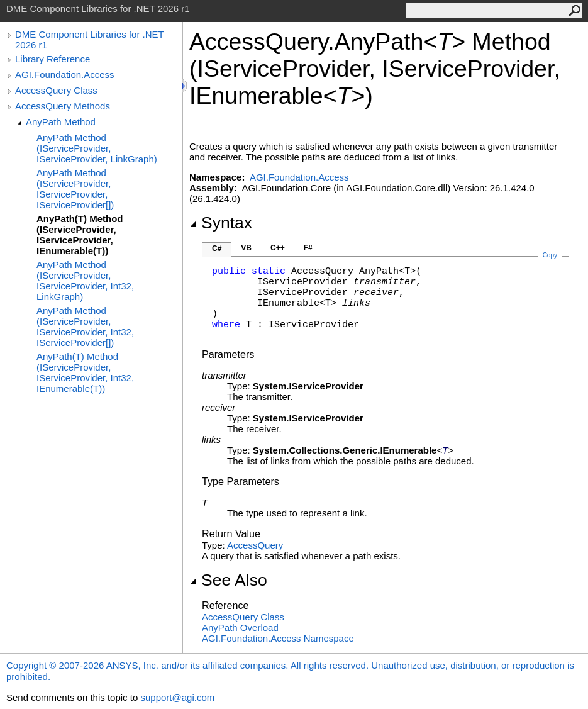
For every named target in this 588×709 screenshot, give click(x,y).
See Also (228, 580)
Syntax (221, 223)
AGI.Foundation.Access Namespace (278, 638)
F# (308, 248)
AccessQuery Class (56, 90)
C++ (278, 248)
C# (217, 248)
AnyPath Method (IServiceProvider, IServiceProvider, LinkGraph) (97, 148)
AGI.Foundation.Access (65, 75)
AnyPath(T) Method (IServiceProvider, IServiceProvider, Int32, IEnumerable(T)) (85, 372)
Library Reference (53, 59)
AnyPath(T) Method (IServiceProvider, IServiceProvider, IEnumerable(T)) (80, 235)
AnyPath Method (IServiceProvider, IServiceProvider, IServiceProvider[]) (75, 189)
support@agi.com (177, 697)
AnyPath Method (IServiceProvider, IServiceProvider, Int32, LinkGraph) (85, 281)
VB (246, 248)
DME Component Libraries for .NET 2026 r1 (89, 40)
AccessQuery (255, 545)
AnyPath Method (61, 122)
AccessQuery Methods (63, 106)
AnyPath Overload (240, 628)
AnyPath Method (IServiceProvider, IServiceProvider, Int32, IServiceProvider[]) (85, 327)
